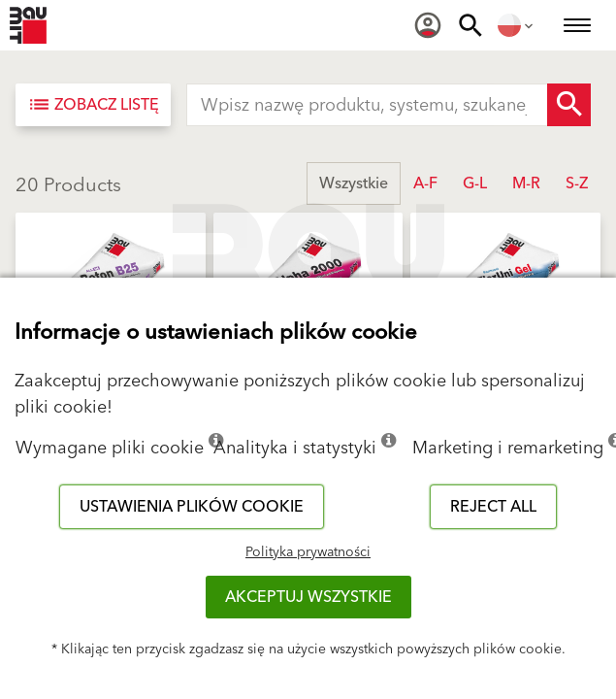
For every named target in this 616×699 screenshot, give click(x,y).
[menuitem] (428, 25)
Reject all (493, 507)
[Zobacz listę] (93, 105)
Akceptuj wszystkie (308, 597)
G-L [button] (475, 183)
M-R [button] (526, 183)
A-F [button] (425, 183)
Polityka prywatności (308, 552)
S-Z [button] (577, 183)
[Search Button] (569, 105)
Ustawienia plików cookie (192, 507)
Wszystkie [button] (354, 183)
